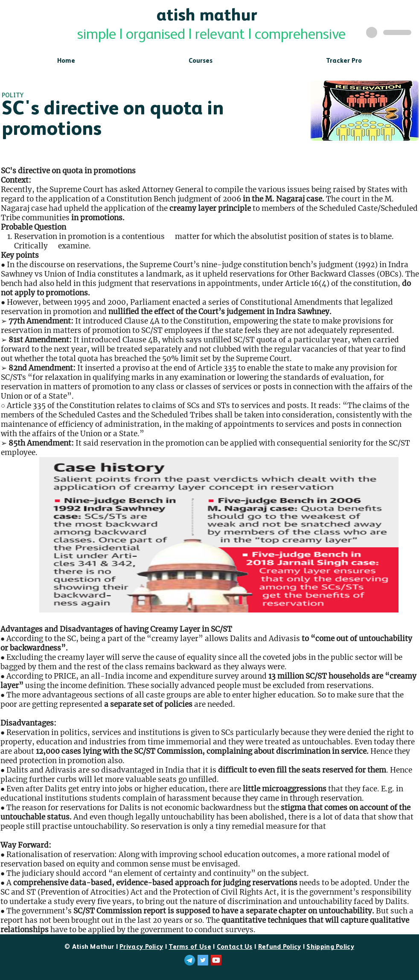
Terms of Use (190, 947)
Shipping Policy (330, 947)
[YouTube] (216, 960)
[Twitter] (203, 960)
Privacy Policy (141, 947)
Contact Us (235, 947)
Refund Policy (280, 947)
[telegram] (190, 960)
